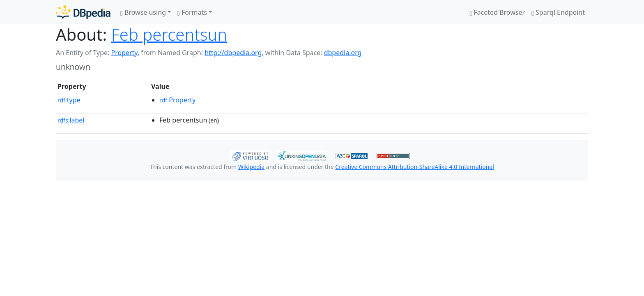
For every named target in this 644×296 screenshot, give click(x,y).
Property (124, 53)
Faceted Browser (497, 12)
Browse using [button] (143, 12)
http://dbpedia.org (233, 53)
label (71, 120)
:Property (177, 100)
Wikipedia (251, 167)
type (69, 100)
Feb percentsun (169, 34)
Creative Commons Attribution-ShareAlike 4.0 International (414, 167)
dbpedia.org (343, 53)
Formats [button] (192, 12)
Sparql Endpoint (558, 12)
